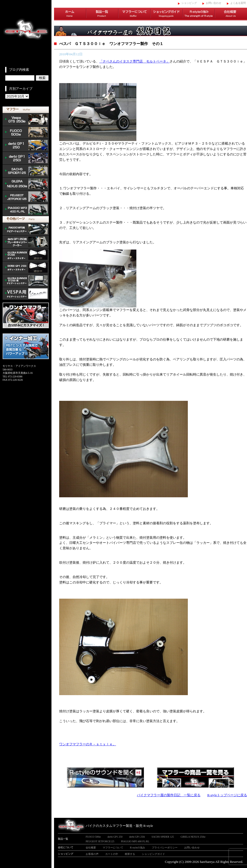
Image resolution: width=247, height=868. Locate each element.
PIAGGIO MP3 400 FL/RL (26, 210)
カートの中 (112, 854)
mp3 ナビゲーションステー (26, 229)
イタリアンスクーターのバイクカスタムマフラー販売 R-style (26, 33)
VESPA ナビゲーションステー (26, 294)
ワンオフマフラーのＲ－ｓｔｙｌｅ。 (88, 744)
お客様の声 (92, 854)
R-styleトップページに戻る (227, 795)
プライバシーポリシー (165, 848)
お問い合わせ (214, 3)
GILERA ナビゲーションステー (26, 281)
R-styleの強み (199, 14)
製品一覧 (102, 14)
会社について (66, 847)
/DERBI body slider (26, 268)
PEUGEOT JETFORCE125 (26, 197)
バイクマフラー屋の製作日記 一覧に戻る (169, 795)
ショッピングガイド (167, 14)
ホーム (70, 14)
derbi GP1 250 (26, 145)
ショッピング (189, 3)
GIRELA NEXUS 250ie (193, 837)
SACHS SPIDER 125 (26, 171)
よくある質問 (238, 3)
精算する (130, 854)
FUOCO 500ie (26, 132)
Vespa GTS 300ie (26, 120)
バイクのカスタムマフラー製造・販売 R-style (119, 826)
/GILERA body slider (26, 255)
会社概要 (231, 14)
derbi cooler (26, 242)
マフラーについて (134, 14)
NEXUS (26, 184)
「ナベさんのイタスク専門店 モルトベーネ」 (134, 61)
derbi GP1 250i (26, 158)
